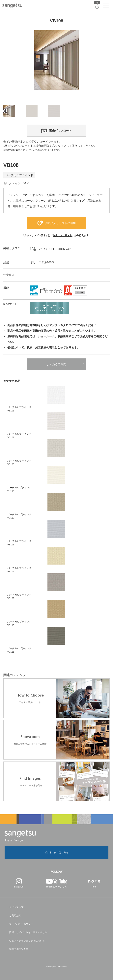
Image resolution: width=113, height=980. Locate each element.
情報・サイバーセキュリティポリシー (29, 932)
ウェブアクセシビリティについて (27, 941)
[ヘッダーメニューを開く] (106, 7)
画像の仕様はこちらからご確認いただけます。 (33, 150)
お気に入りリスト (62, 235)
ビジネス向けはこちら (57, 852)
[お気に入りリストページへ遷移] (97, 7)
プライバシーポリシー (21, 924)
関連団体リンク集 (19, 949)
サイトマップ (16, 907)
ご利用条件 (15, 916)
